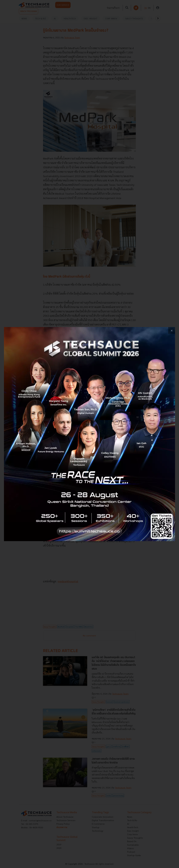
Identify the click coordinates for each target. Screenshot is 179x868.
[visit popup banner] (89, 434)
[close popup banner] (172, 330)
